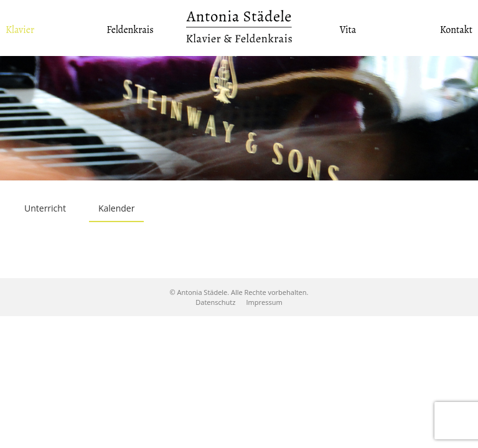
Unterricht (45, 208)
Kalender (116, 208)
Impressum (265, 302)
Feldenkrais (130, 30)
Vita (348, 30)
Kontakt (456, 30)
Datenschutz (215, 302)
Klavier (20, 30)
